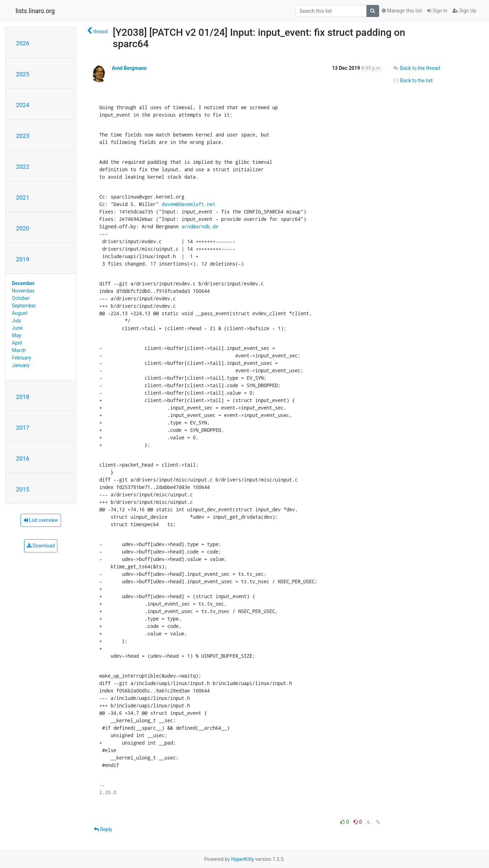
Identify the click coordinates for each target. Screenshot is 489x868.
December (23, 283)
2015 (23, 489)
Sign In (437, 11)
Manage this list (402, 11)
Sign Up (464, 11)
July (16, 321)
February (22, 358)
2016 (23, 458)
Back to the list (413, 80)
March (19, 350)
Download (41, 546)
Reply (103, 829)
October (21, 298)
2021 (23, 197)
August (20, 313)
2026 (23, 43)
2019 (23, 259)
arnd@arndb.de (200, 226)
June (18, 328)
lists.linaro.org (35, 11)
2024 (23, 105)
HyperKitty (243, 859)
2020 (23, 228)
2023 (23, 136)
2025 (23, 74)
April (17, 343)
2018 (23, 397)
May (17, 335)
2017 (23, 428)
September (24, 306)
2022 (23, 167)
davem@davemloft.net (189, 204)
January (21, 365)
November (23, 291)
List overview (41, 520)
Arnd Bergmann (129, 68)
